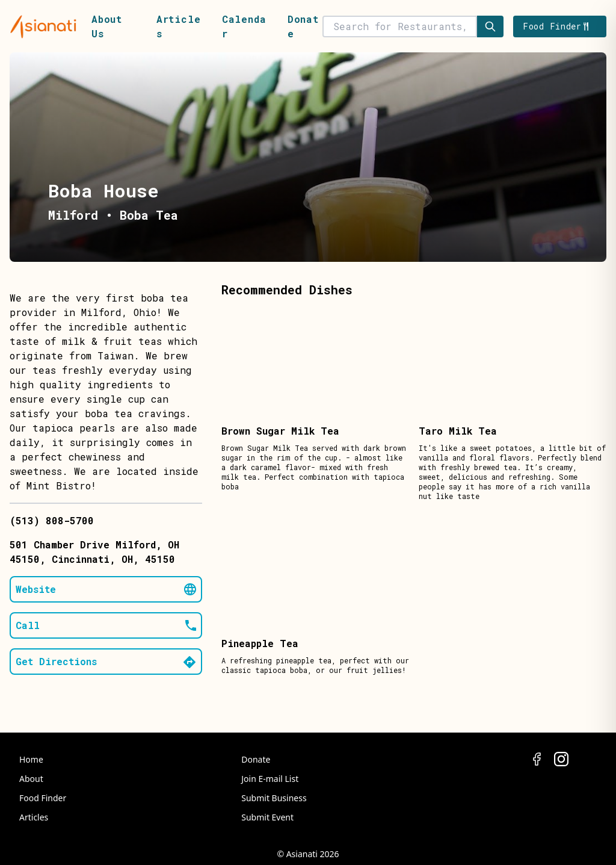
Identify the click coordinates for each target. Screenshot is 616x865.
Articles (34, 817)
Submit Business (274, 798)
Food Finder (43, 798)
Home (31, 759)
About (31, 779)
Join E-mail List (270, 779)
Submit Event (267, 817)
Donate (256, 759)
